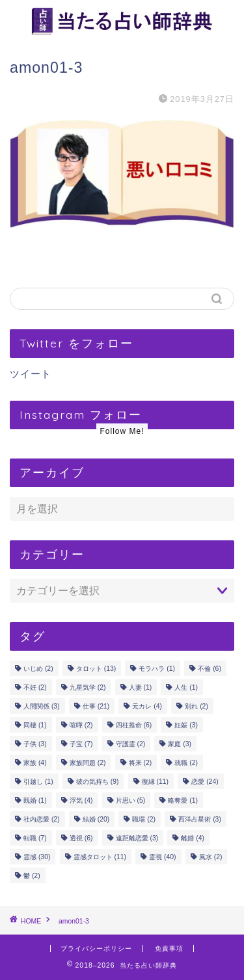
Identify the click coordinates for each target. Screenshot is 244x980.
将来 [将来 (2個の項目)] (141, 763)
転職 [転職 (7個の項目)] (35, 838)
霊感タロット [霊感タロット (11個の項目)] (100, 857)
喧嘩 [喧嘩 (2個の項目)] (81, 725)
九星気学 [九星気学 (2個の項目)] (88, 687)
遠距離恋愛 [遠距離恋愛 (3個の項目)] (137, 838)
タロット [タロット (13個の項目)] (96, 669)
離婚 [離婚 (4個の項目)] (193, 838)
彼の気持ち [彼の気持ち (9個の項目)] (98, 782)
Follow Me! (122, 431)
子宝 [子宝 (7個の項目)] (81, 744)
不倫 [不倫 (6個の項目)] (210, 669)
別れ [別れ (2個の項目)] (197, 706)
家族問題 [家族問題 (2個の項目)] (88, 763)
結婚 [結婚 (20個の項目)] (96, 819)
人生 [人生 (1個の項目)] (186, 687)
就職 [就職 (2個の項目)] (186, 763)
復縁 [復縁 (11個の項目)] (155, 782)
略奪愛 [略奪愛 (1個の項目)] (183, 800)
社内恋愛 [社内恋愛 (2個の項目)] (42, 819)
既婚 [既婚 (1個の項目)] (35, 800)
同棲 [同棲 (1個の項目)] (35, 725)
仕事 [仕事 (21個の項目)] (96, 706)
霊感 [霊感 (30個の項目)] (37, 857)
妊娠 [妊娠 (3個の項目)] (186, 725)
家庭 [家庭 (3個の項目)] (180, 744)
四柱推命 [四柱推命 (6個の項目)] (134, 725)
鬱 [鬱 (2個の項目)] (32, 876)
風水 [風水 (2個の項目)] (211, 857)
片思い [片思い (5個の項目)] (131, 800)
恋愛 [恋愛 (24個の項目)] (205, 782)
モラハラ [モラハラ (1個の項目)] (157, 669)
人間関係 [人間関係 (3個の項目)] (42, 706)
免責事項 (169, 949)
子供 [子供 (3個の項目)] (35, 744)
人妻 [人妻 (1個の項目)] (141, 687)
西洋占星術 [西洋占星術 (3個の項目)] (200, 819)
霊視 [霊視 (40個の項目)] (162, 857)
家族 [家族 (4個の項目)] (35, 763)
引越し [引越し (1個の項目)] (38, 782)
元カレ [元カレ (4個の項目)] (147, 706)
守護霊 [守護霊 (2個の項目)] (131, 744)
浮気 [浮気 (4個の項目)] (81, 800)
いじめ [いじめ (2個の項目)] (38, 669)
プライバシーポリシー (96, 949)
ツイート (31, 374)
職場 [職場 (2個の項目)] (144, 819)
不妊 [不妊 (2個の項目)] (35, 687)
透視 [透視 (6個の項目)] (81, 838)
